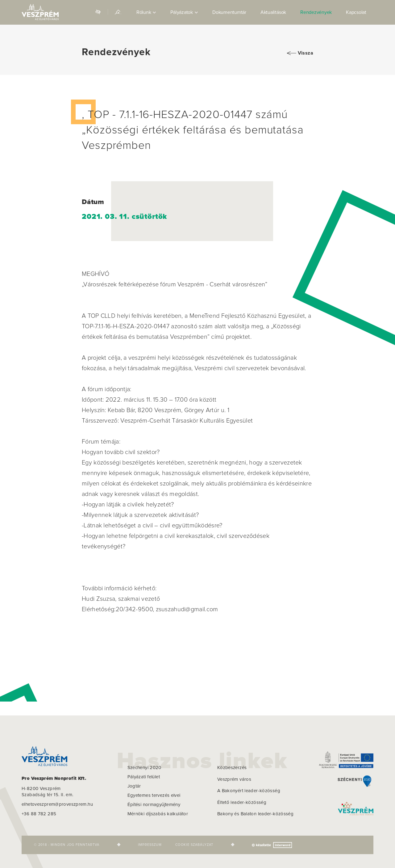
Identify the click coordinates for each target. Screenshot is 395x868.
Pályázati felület (144, 777)
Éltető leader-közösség (242, 802)
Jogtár (134, 786)
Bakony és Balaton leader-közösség (255, 814)
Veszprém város (234, 779)
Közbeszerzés (232, 768)
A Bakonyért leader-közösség (249, 791)
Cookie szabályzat (194, 845)
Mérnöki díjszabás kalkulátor (158, 814)
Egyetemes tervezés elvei (154, 795)
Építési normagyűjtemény (154, 805)
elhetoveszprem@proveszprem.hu (57, 804)
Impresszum (150, 845)
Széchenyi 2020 (144, 768)
